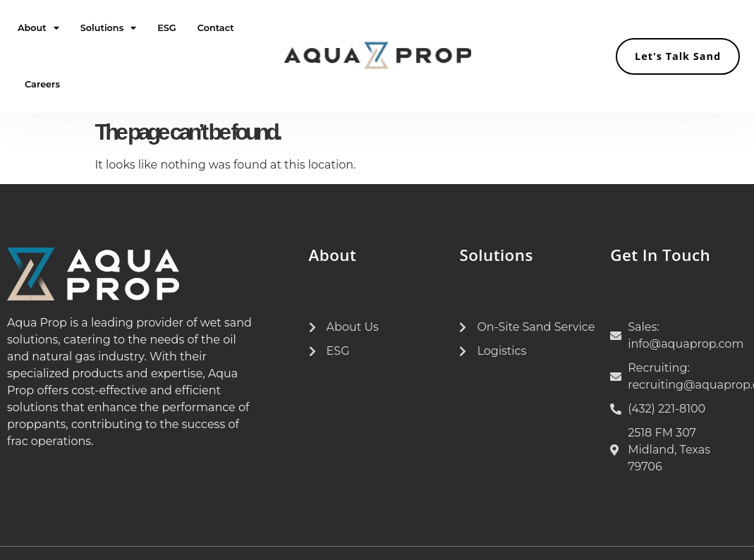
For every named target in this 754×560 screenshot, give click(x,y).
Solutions (108, 29)
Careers (42, 84)
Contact (216, 28)
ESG (167, 28)
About (38, 29)
